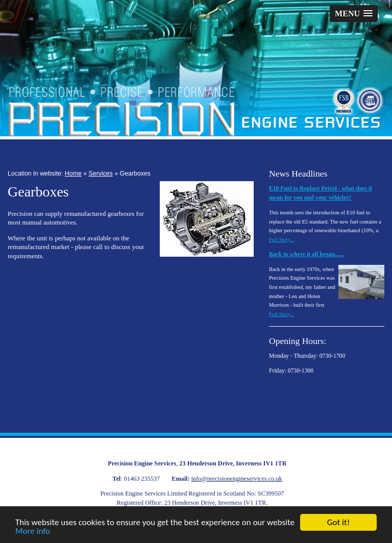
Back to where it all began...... (307, 254)
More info (33, 532)
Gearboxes (135, 174)
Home (73, 174)
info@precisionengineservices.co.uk (237, 479)
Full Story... (282, 240)
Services (101, 174)
